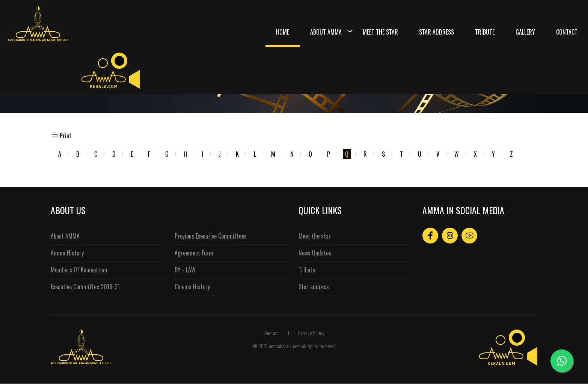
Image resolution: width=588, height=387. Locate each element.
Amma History (67, 253)
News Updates (315, 253)
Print (61, 136)
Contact (567, 32)
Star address (314, 287)
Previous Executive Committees (211, 236)
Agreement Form (194, 253)
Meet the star (315, 236)
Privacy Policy (311, 333)
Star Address (436, 32)
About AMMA (65, 236)
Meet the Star (380, 32)
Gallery (525, 32)
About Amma (326, 32)
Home (283, 32)
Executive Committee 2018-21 (85, 287)
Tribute (485, 32)
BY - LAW (185, 270)
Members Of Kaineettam (79, 270)
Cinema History (192, 287)
